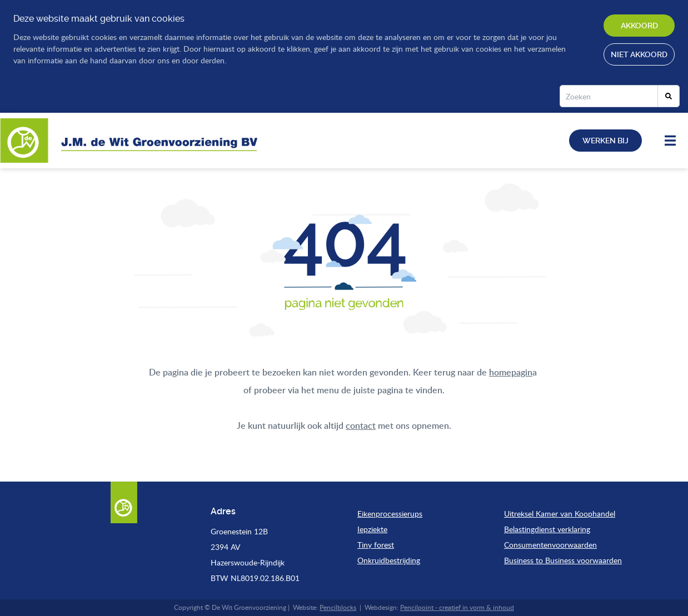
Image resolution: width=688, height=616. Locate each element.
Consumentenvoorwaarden (550, 545)
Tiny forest (376, 545)
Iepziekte (372, 529)
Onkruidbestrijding (389, 560)
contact (361, 425)
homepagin (511, 372)
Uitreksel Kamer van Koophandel (560, 514)
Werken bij (605, 141)
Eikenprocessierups (390, 514)
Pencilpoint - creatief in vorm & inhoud (457, 607)
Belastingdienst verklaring (547, 529)
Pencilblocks (338, 607)
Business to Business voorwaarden (563, 560)
